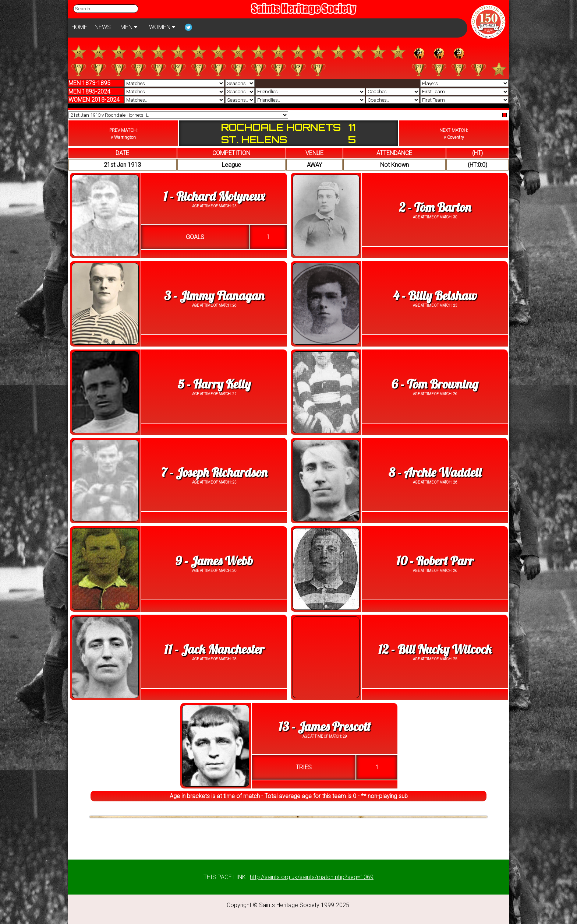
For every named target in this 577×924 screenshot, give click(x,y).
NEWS (103, 27)
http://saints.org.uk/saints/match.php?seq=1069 (312, 877)
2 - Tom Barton (435, 207)
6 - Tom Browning (435, 384)
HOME (79, 27)
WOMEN (162, 27)
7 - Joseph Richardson (214, 472)
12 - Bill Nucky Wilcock (435, 649)
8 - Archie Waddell (435, 472)
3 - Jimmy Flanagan (214, 296)
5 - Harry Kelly (214, 384)
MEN (129, 27)
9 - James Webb (214, 561)
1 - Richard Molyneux (214, 196)
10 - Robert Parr (435, 561)
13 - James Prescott (325, 726)
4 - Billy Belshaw (435, 296)
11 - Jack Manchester (214, 649)
